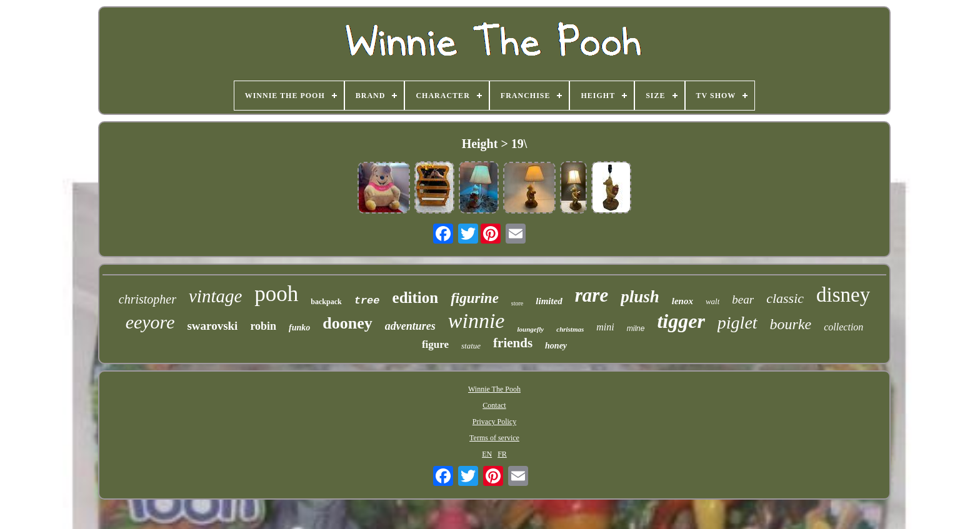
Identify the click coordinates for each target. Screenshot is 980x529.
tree (367, 301)
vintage (215, 296)
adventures (410, 326)
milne (636, 329)
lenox (682, 301)
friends (513, 343)
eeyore (150, 322)
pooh (276, 294)
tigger (681, 321)
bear (743, 299)
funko (299, 328)
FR (502, 454)
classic (785, 298)
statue (471, 346)
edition (416, 298)
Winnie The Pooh (494, 389)
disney (843, 295)
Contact (494, 405)
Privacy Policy (494, 422)
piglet (737, 323)
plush (640, 297)
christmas (570, 329)
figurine (475, 298)
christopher (147, 299)
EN (487, 454)
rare (592, 295)
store (517, 303)
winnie (477, 321)
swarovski (212, 326)
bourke (791, 324)
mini (605, 327)
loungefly (530, 329)
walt (712, 301)
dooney (347, 323)
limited (549, 301)
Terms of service (494, 438)
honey (556, 346)
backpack (326, 302)
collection (843, 327)
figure (435, 344)
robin (263, 326)
